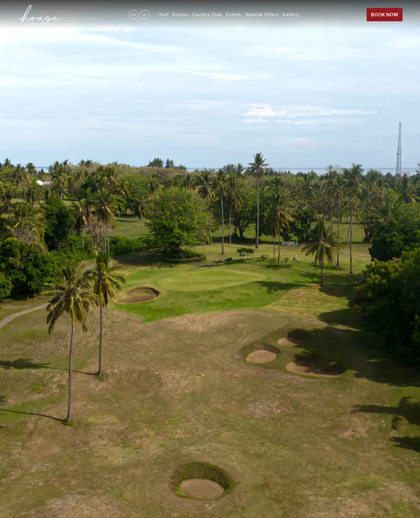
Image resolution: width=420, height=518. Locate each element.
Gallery (291, 14)
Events (234, 14)
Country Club (207, 14)
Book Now (385, 15)
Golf (164, 14)
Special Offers (262, 14)
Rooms (180, 14)
